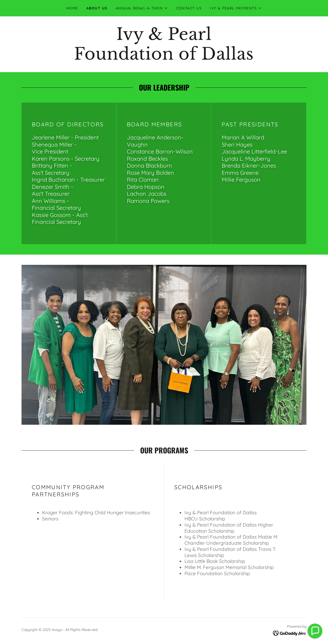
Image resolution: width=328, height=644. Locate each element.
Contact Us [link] (189, 8)
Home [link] (72, 8)
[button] (142, 8)
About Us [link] (97, 8)
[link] (164, 58)
